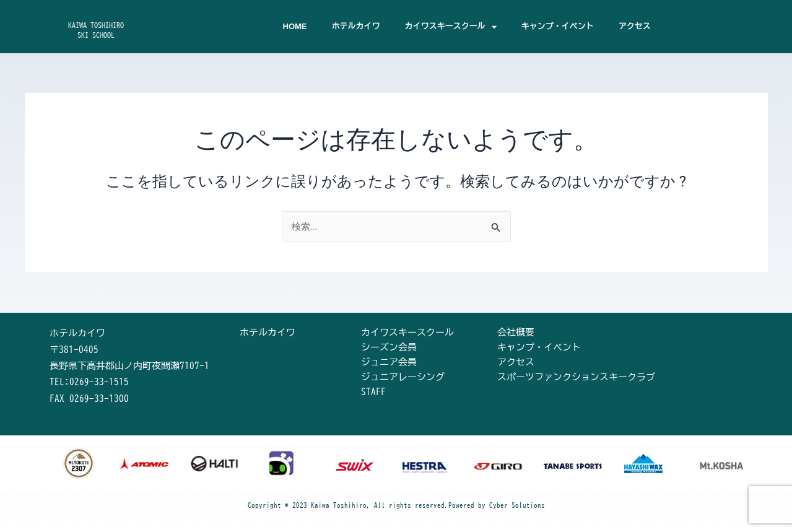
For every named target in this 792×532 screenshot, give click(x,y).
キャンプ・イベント (558, 26)
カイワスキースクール (451, 27)
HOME (295, 26)
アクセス (635, 26)
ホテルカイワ (356, 26)
